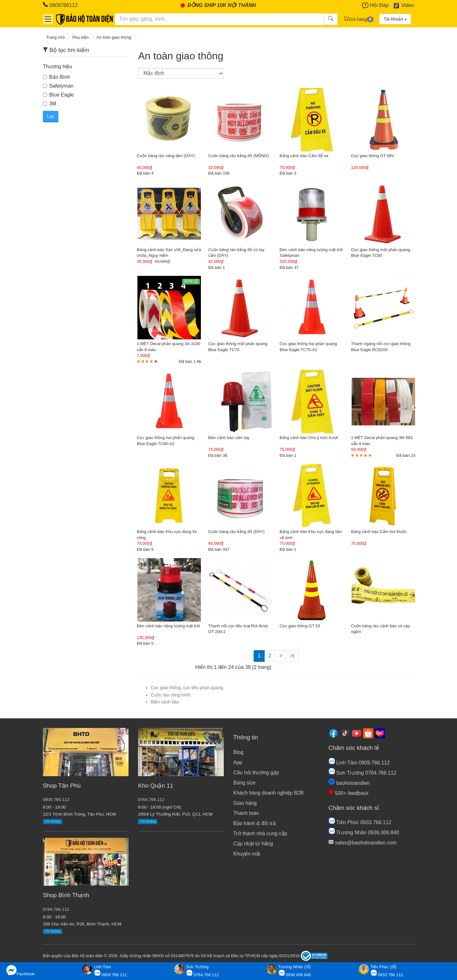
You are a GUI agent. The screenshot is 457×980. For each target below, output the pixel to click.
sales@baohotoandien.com (363, 843)
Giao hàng (245, 803)
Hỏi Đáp (375, 6)
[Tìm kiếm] (220, 19)
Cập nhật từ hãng (253, 844)
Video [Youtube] (404, 6)
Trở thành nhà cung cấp (260, 833)
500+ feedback (348, 793)
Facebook (20, 971)
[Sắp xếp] (181, 73)
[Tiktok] (345, 733)
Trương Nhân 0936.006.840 (364, 833)
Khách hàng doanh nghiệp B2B (268, 793)
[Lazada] (380, 733)
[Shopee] (368, 733)
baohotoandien (349, 783)
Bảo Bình (56, 77)
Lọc (51, 116)
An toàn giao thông (114, 37)
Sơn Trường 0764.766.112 (362, 773)
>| (292, 656)
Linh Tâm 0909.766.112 (359, 763)
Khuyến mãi (247, 854)
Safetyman (58, 86)
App (238, 762)
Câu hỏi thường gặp (256, 773)
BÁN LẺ (191, 281)
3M (50, 104)
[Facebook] (334, 733)
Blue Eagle (58, 95)
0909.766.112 (56, 800)
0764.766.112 (56, 909)
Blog (238, 752)
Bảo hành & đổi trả (255, 823)
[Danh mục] (48, 19)
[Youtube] (357, 733)
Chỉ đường (53, 821)
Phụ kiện (80, 37)
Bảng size (244, 783)
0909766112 (60, 5)
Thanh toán (246, 813)
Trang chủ (55, 37)
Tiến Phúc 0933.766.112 (360, 822)
